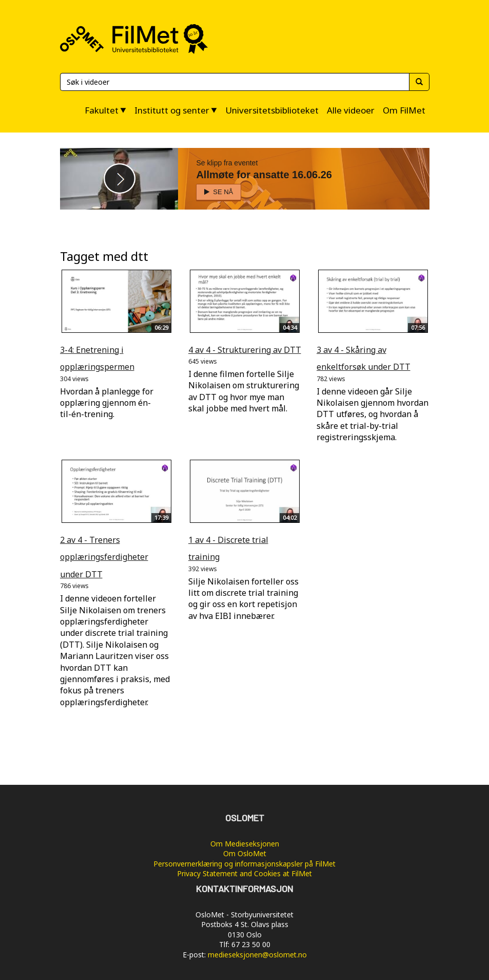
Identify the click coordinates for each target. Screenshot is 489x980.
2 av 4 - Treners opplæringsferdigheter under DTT (104, 557)
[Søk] (234, 82)
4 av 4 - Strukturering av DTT (245, 350)
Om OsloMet (245, 853)
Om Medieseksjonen (245, 844)
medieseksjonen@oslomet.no (257, 955)
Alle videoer (351, 110)
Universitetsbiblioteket (272, 110)
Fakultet (102, 110)
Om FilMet (404, 110)
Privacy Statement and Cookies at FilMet (244, 873)
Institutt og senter (172, 110)
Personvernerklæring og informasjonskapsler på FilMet (244, 864)
